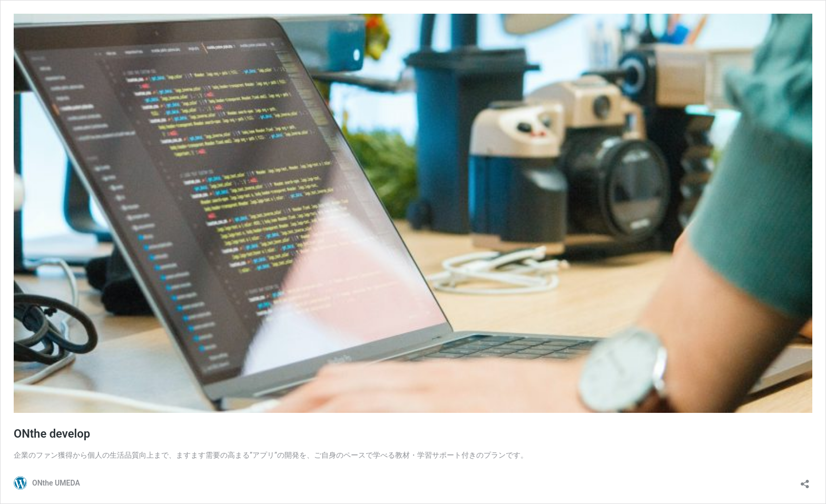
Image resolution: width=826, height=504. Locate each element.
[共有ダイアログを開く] (805, 481)
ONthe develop (52, 434)
